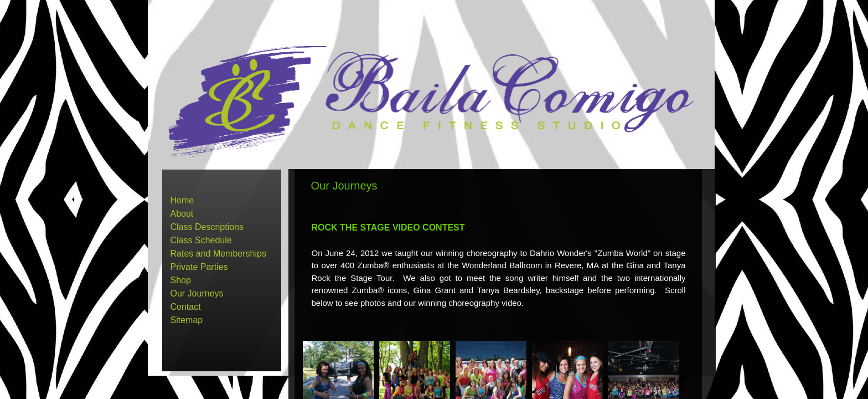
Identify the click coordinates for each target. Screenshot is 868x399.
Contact (186, 307)
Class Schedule (201, 240)
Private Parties (199, 267)
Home (182, 200)
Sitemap (187, 320)
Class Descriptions (207, 227)
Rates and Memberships (218, 254)
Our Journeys (197, 293)
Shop (181, 280)
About (182, 214)
